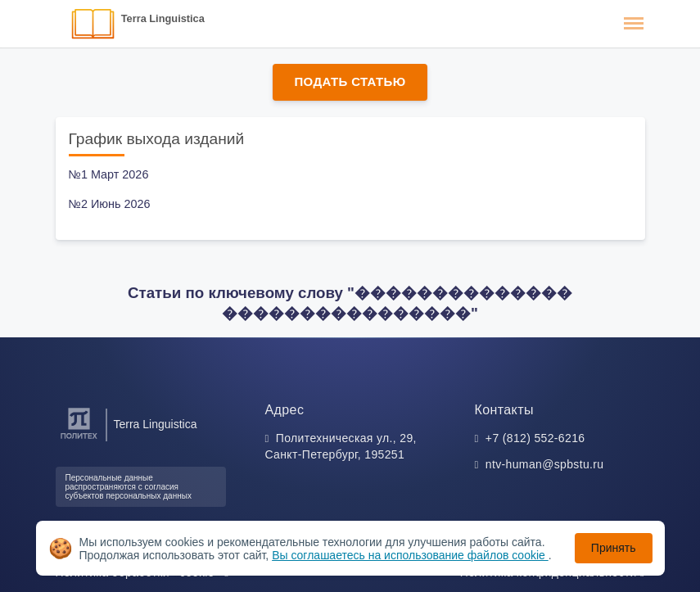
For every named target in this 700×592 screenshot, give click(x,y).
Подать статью (350, 81)
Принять (614, 548)
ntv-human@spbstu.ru (545, 464)
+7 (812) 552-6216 (535, 438)
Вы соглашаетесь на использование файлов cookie (410, 555)
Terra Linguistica (163, 18)
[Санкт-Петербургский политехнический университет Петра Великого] (79, 439)
